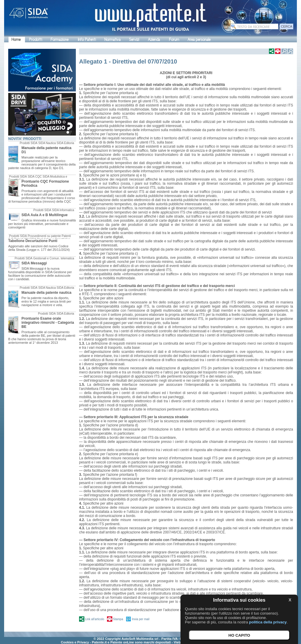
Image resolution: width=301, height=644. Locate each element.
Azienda (154, 40)
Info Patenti (87, 40)
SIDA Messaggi (34, 263)
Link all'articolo (95, 619)
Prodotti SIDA (29, 143)
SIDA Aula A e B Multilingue (45, 215)
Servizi (134, 40)
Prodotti (36, 40)
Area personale (199, 40)
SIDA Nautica (47, 143)
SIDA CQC (35, 177)
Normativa (112, 40)
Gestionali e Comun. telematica (54, 258)
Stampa (118, 619)
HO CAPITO (239, 635)
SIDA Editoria (65, 143)
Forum (174, 40)
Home (16, 40)
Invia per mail (141, 619)
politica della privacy (268, 622)
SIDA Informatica (63, 210)
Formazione (60, 40)
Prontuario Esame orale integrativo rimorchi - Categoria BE (48, 323)
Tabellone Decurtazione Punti (33, 241)
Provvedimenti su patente (44, 236)
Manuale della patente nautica (46, 293)
